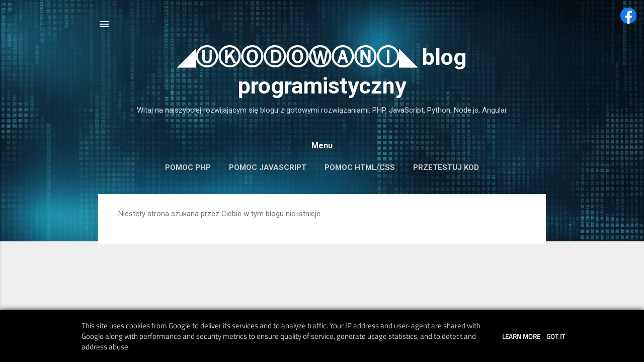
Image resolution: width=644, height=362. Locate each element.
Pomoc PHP (188, 167)
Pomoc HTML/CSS (360, 167)
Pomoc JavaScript (268, 167)
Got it (556, 336)
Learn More (521, 336)
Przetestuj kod (446, 167)
